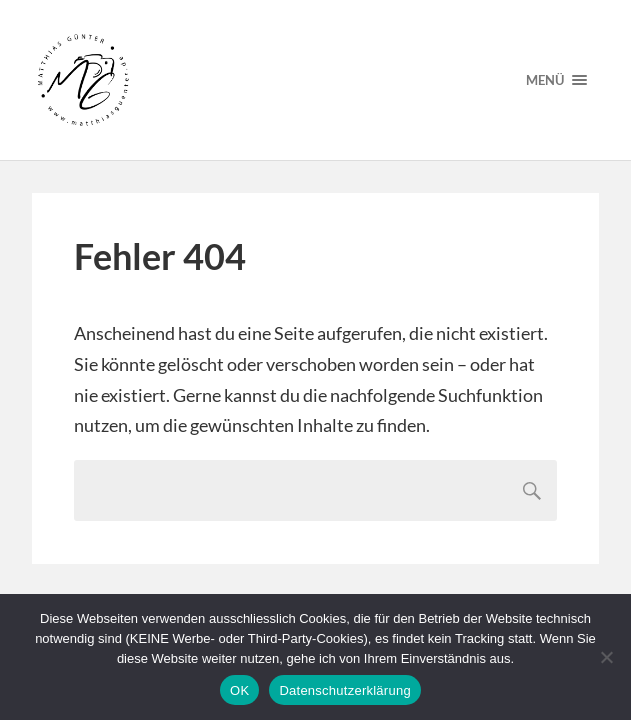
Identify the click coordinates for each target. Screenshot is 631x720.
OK (239, 690)
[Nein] (606, 657)
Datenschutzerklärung (344, 690)
